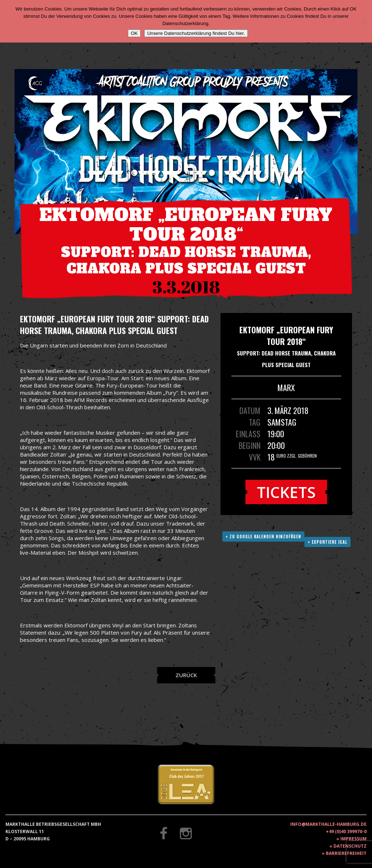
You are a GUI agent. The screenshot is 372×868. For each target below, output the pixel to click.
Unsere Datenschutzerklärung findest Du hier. (196, 33)
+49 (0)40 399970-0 (346, 831)
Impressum (353, 839)
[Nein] (363, 21)
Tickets (286, 492)
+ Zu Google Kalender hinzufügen (263, 537)
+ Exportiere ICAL (327, 542)
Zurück (186, 675)
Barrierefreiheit (346, 853)
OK (134, 33)
